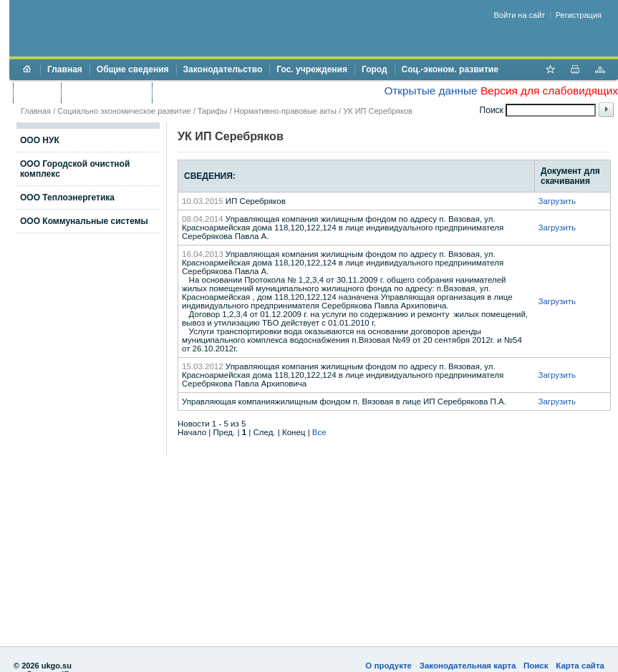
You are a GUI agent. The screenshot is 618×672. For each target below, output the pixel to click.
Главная (65, 69)
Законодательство (223, 69)
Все (319, 432)
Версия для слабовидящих (549, 91)
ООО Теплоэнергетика (67, 198)
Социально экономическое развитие (124, 111)
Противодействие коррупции (221, 92)
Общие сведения (133, 69)
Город (375, 69)
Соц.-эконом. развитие (450, 69)
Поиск (536, 666)
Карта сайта (580, 666)
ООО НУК (40, 140)
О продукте (388, 666)
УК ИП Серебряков (378, 111)
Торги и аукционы (106, 92)
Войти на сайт (520, 15)
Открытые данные (430, 91)
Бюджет (37, 92)
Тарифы (213, 111)
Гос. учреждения (312, 69)
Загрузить (557, 201)
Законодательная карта (468, 666)
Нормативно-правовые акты (285, 111)
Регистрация (579, 15)
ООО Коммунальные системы (84, 221)
